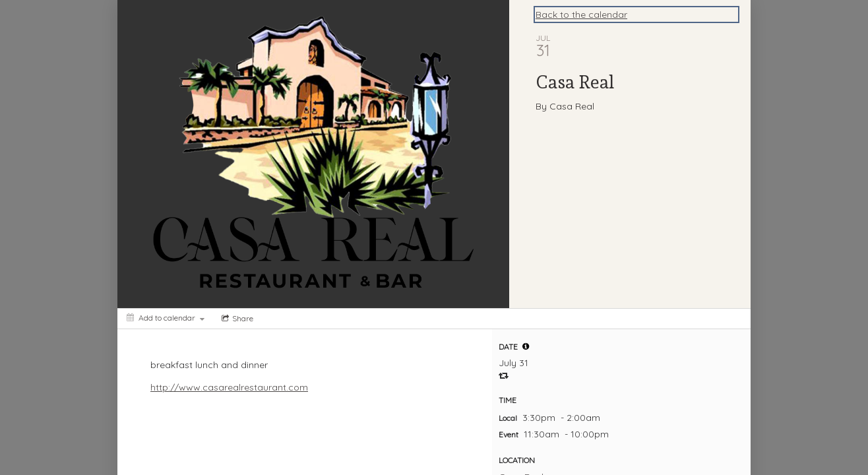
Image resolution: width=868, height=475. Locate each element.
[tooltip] (526, 346)
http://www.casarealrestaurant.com (229, 387)
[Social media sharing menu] (236, 319)
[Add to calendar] (166, 318)
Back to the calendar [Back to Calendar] (581, 15)
